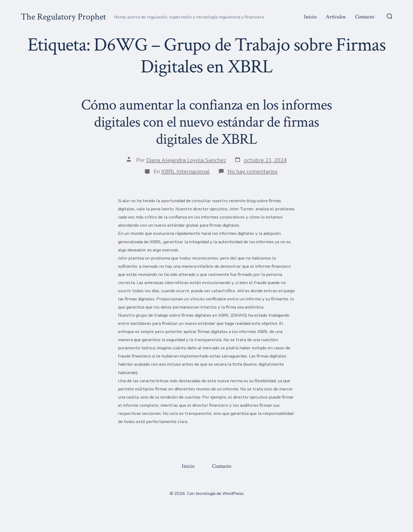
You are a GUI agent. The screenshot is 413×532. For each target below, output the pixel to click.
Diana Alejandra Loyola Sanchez (186, 160)
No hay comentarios (253, 171)
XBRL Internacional (185, 171)
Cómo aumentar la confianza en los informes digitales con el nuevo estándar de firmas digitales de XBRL (206, 122)
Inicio (310, 17)
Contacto (365, 17)
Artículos (336, 17)
